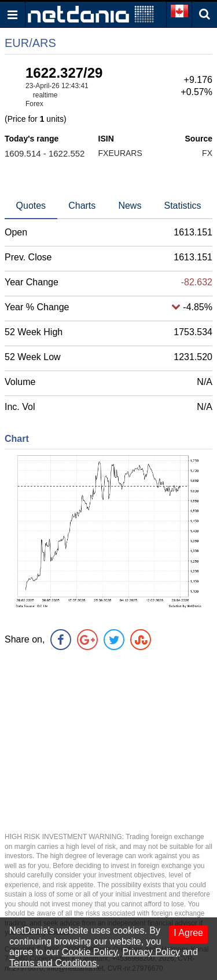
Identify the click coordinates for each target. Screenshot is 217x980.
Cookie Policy (90, 952)
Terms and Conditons (53, 963)
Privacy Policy (151, 952)
